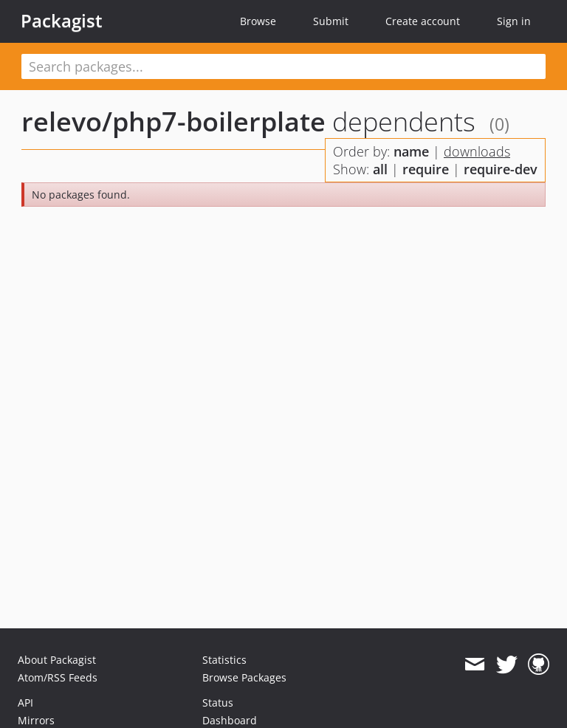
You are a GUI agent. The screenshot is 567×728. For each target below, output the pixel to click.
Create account (423, 21)
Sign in (514, 21)
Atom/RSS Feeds (58, 677)
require (426, 169)
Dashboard (230, 720)
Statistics (224, 660)
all (380, 169)
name (411, 151)
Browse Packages (244, 677)
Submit (331, 21)
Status (218, 703)
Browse (258, 21)
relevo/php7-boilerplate (173, 121)
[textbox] (283, 66)
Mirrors (36, 720)
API (25, 703)
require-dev (501, 169)
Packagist (62, 21)
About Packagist (57, 660)
